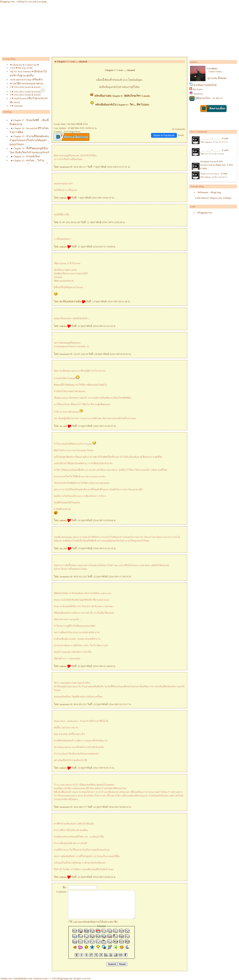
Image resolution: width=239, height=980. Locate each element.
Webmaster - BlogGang (209, 192)
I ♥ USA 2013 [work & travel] (25, 95)
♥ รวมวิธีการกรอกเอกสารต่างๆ (27, 84)
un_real (65, 426)
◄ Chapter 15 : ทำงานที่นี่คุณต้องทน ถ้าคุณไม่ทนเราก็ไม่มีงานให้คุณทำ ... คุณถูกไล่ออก (30, 140)
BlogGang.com (65, 978)
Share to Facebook (164, 135)
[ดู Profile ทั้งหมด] (217, 78)
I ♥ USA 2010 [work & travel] (25, 87)
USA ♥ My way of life (21, 68)
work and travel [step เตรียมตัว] (26, 80)
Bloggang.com (205, 212)
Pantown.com (41, 978)
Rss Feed (197, 89)
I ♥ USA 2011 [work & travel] (25, 92)
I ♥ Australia (16, 106)
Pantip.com (6, 978)
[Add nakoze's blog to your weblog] (213, 198)
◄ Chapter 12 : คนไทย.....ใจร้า (27, 160)
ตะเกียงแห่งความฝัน (73, 301)
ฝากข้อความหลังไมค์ (205, 85)
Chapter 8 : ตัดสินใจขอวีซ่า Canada (130, 96)
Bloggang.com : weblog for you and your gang (23, 1)
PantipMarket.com (23, 978)
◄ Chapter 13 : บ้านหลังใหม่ (25, 156)
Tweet (181, 135)
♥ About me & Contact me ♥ (24, 65)
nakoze (65, 198)
